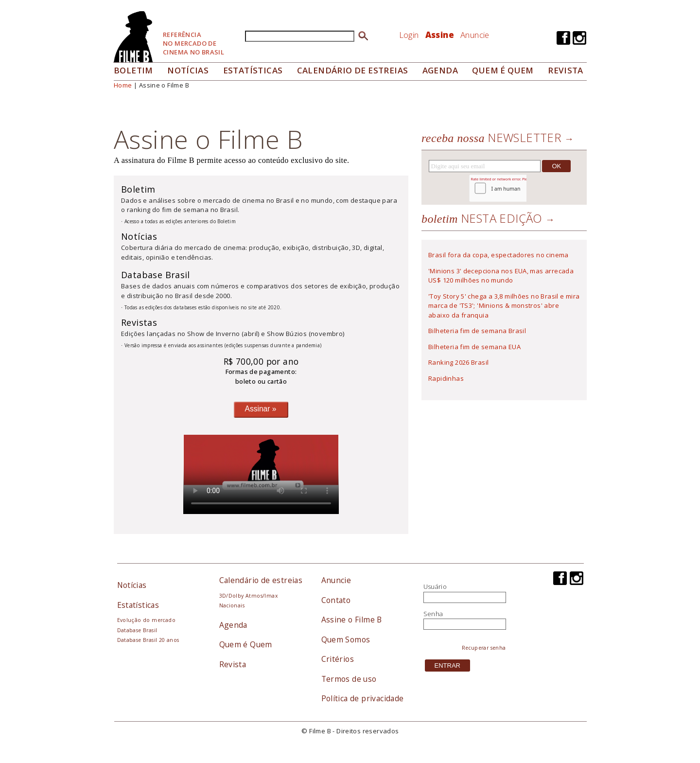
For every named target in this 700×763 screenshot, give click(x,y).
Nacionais (232, 605)
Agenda (440, 70)
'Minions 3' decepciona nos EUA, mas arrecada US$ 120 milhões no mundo (501, 276)
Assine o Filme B (352, 620)
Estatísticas (253, 70)
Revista (566, 70)
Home (123, 85)
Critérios (338, 659)
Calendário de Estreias (353, 70)
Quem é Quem (246, 644)
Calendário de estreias (261, 580)
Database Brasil (137, 630)
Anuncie (475, 35)
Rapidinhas (446, 378)
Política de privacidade (363, 698)
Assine (440, 35)
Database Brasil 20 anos (148, 640)
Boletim (133, 70)
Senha (433, 614)
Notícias (188, 70)
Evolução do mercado (146, 620)
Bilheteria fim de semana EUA (474, 347)
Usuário (435, 586)
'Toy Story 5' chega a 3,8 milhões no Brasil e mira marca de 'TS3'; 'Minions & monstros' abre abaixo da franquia (504, 306)
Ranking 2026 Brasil (458, 362)
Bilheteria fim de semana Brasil (477, 331)
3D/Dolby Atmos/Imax (248, 596)
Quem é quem (503, 70)
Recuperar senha (484, 648)
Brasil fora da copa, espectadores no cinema (499, 255)
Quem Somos (346, 639)
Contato (336, 600)
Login (409, 35)
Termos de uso (349, 679)
